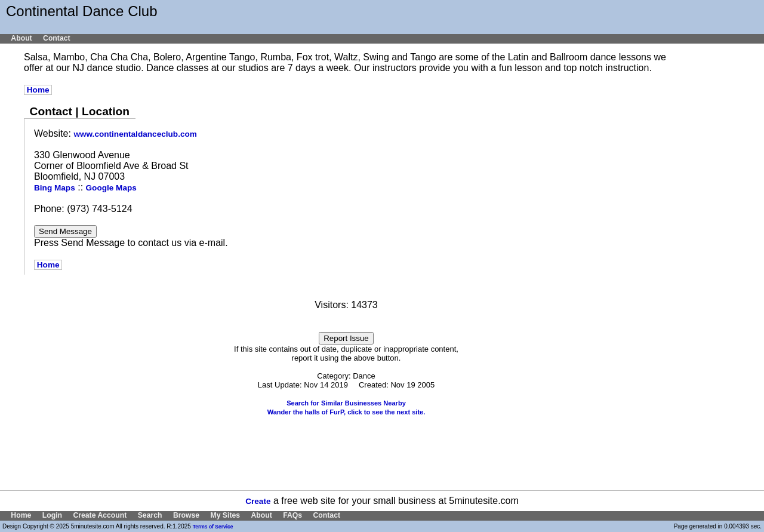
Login (52, 515)
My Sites (225, 515)
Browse (186, 515)
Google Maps (111, 188)
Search (150, 515)
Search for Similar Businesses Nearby (346, 403)
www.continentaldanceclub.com (135, 134)
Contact (57, 38)
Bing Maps (55, 188)
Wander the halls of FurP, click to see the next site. (346, 412)
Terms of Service (213, 527)
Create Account (100, 515)
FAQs (292, 515)
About (21, 38)
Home (38, 90)
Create (258, 501)
